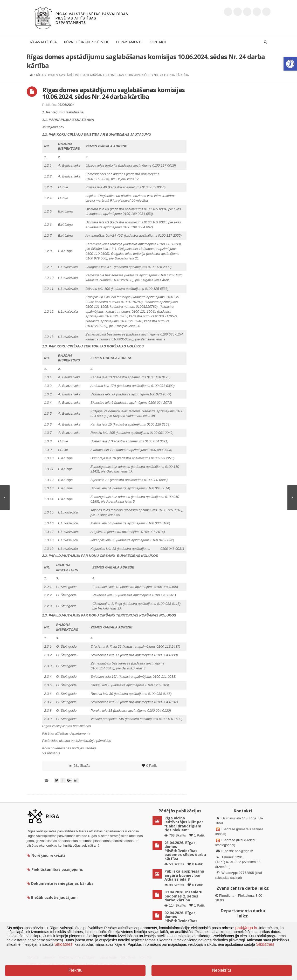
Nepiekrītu (222, 970)
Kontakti (158, 42)
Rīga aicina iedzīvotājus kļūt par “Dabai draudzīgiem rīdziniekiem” (184, 824)
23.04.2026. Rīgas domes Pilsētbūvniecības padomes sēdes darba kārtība (185, 851)
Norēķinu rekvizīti (46, 855)
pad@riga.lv (244, 851)
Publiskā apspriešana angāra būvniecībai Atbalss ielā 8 (184, 875)
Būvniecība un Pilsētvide (87, 42)
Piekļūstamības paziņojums (55, 869)
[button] (290, 64)
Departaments (129, 42)
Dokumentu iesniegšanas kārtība (62, 883)
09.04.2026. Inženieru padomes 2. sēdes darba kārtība (183, 896)
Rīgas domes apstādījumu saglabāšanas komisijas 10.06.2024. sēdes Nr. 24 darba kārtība (113, 93)
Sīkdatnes (63, 944)
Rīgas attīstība (44, 42)
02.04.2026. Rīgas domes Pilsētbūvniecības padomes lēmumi (181, 919)
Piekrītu (75, 970)
